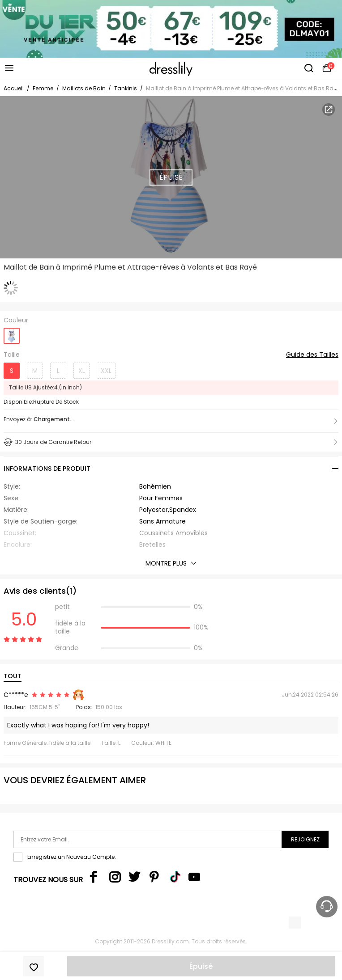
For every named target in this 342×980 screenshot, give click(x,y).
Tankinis (126, 88)
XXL (106, 371)
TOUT (13, 676)
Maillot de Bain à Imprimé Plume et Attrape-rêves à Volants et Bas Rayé (243, 88)
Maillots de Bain (85, 88)
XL (82, 371)
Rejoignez (305, 839)
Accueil (14, 88)
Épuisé (201, 966)
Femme (43, 88)
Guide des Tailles (312, 355)
